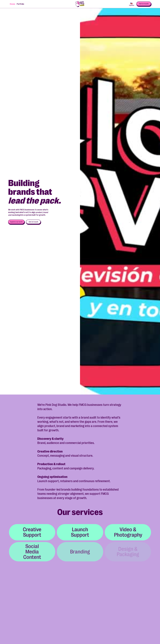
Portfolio (20, 4)
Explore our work (16, 222)
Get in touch (144, 4)
